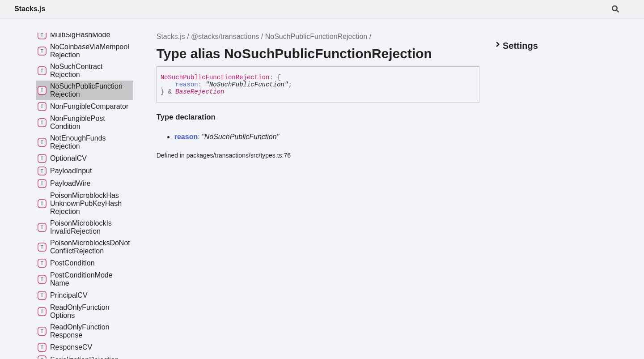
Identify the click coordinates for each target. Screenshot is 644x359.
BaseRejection (200, 92)
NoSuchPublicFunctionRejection (316, 36)
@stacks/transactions (225, 36)
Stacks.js (30, 9)
